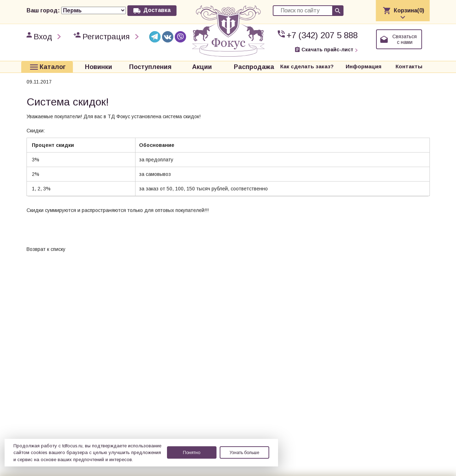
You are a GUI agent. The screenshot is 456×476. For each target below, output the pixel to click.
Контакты (409, 66)
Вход (43, 37)
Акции (202, 67)
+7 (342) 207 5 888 (322, 35)
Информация (363, 66)
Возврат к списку (46, 248)
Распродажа (254, 67)
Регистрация (106, 37)
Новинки (99, 67)
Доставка (157, 10)
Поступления (150, 67)
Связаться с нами (405, 39)
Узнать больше (244, 453)
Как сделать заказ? (307, 66)
